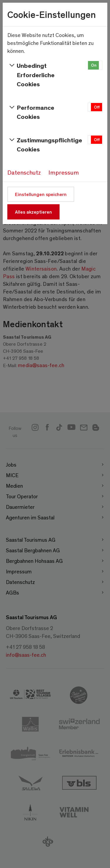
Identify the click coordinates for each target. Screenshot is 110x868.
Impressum (64, 172)
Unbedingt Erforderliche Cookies (31, 74)
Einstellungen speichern (41, 194)
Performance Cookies (31, 112)
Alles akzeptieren (33, 212)
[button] (95, 65)
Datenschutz (24, 172)
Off (97, 107)
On (94, 65)
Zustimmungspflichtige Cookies (42, 144)
